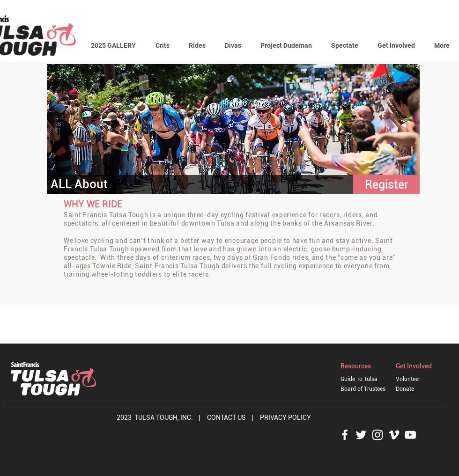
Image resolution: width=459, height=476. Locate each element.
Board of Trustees (363, 389)
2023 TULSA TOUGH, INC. (155, 417)
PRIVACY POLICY (286, 417)
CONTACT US (227, 417)
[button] (162, 46)
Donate (405, 389)
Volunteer (408, 379)
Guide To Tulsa (359, 379)
